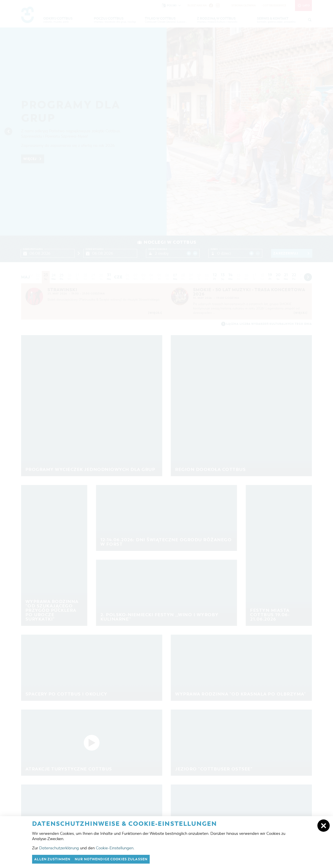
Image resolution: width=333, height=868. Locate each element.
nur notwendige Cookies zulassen (111, 859)
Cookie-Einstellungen (115, 848)
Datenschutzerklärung (59, 848)
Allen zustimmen (52, 859)
